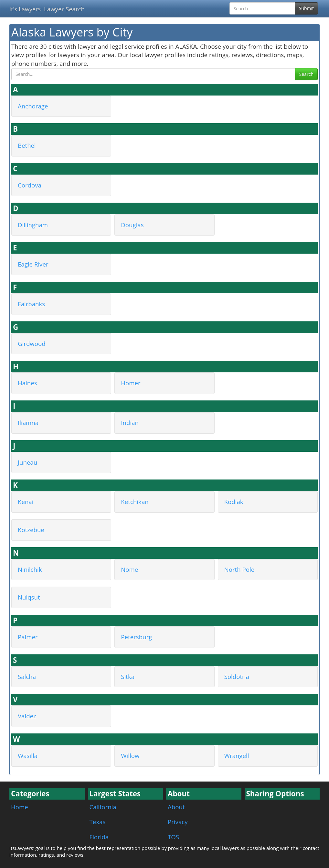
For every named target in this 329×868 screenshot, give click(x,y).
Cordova (30, 185)
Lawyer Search (64, 9)
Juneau (27, 462)
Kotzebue (31, 530)
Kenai (26, 502)
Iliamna (28, 423)
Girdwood (32, 343)
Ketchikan (135, 502)
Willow (130, 756)
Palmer (28, 637)
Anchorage (33, 106)
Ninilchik (30, 569)
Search (306, 74)
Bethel (27, 145)
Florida (99, 837)
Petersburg (136, 637)
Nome (129, 569)
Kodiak (234, 502)
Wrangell (237, 756)
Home (20, 807)
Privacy (178, 822)
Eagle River (33, 264)
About (176, 807)
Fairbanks (31, 304)
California (103, 807)
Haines (27, 383)
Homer (131, 383)
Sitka (128, 676)
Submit (306, 8)
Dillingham (33, 225)
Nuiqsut (29, 597)
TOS (173, 837)
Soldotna (237, 676)
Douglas (132, 225)
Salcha (27, 676)
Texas (98, 822)
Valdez (27, 716)
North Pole (239, 569)
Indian (130, 423)
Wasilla (28, 756)
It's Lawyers (25, 9)
